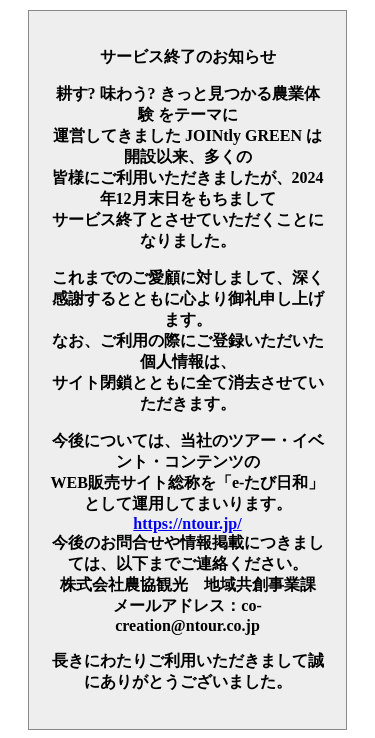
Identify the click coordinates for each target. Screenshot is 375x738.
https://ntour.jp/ (187, 523)
